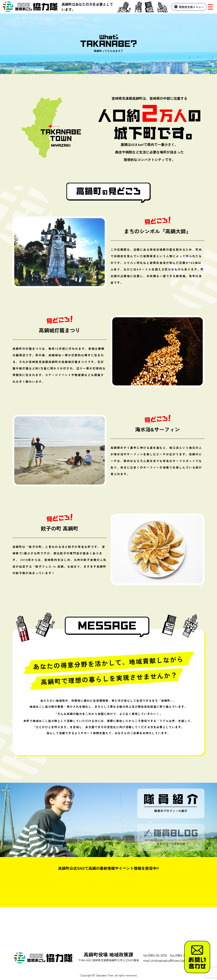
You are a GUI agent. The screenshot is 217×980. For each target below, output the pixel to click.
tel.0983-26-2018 (155, 955)
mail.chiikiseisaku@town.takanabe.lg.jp (173, 960)
